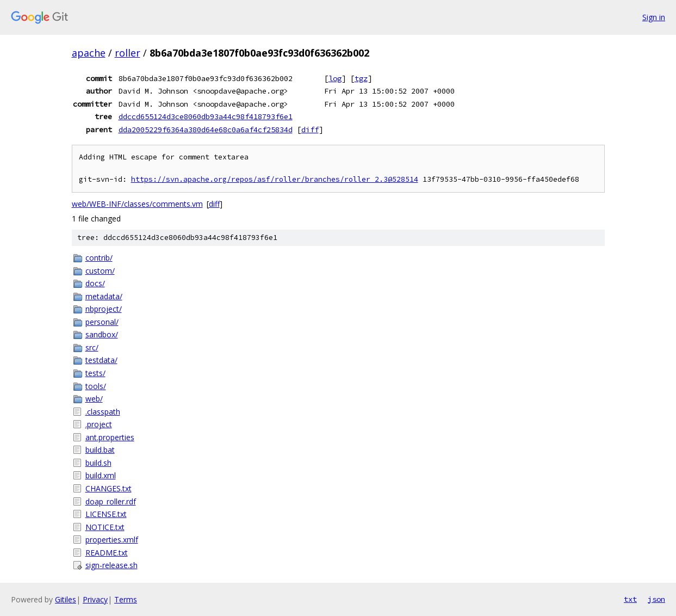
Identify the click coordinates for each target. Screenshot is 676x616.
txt (630, 599)
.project (99, 424)
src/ (92, 347)
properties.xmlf (112, 540)
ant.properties (110, 437)
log (335, 78)
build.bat (100, 450)
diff (310, 130)
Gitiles (66, 599)
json (656, 599)
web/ (94, 399)
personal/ (102, 322)
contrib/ (99, 258)
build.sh (98, 463)
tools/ (96, 386)
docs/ (95, 283)
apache (89, 53)
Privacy (95, 599)
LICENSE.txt (106, 514)
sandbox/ (102, 334)
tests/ (95, 373)
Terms (126, 599)
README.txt (107, 553)
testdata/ (101, 360)
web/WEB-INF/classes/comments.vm (137, 204)
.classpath (103, 412)
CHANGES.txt (108, 488)
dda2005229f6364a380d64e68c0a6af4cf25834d (206, 130)
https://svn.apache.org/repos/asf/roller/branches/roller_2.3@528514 (275, 179)
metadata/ (104, 296)
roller (128, 53)
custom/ (100, 271)
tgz (361, 78)
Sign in (654, 17)
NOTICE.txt (105, 527)
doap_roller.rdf (111, 501)
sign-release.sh (111, 565)
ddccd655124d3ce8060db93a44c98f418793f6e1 (206, 116)
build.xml (101, 475)
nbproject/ (104, 309)
